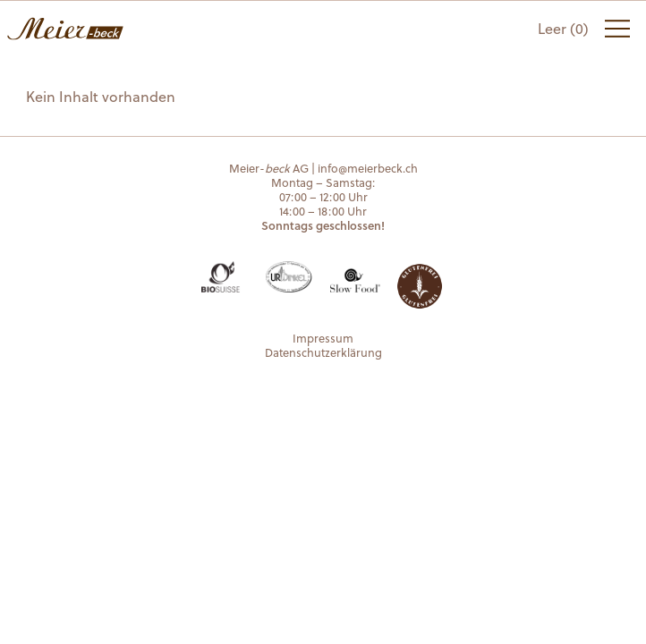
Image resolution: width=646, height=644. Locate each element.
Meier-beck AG (65, 29)
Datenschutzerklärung (323, 352)
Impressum (323, 338)
